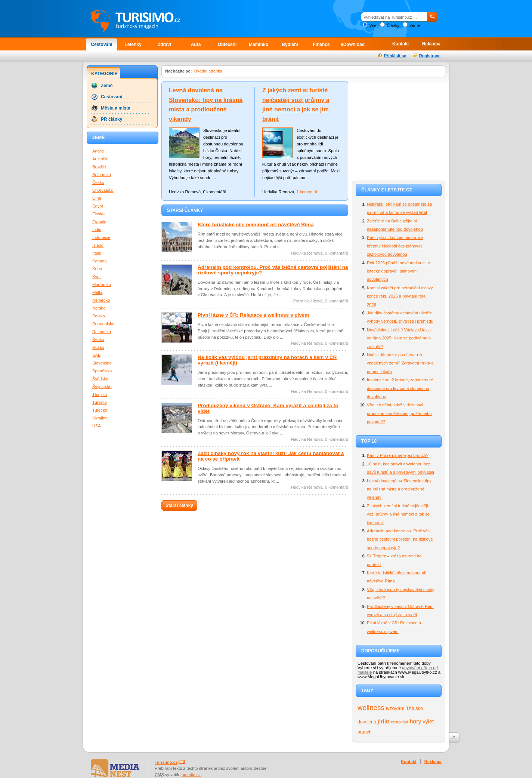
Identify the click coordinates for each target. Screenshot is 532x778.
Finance (321, 44)
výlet (428, 722)
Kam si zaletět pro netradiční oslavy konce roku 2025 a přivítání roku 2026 (400, 296)
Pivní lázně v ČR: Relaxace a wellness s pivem (253, 315)
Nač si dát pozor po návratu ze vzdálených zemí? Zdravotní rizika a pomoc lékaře (400, 363)
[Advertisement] (399, 128)
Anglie (98, 151)
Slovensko (102, 363)
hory (416, 721)
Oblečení (227, 44)
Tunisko (100, 402)
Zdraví (164, 44)
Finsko (98, 214)
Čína (97, 198)
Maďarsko (102, 285)
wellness (371, 708)
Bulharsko (102, 175)
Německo (101, 300)
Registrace (430, 56)
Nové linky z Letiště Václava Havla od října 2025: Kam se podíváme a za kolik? (399, 338)
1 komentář (307, 192)
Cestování (101, 44)
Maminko (259, 44)
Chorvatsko (103, 190)
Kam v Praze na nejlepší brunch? (398, 455)
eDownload (353, 44)
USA (97, 426)
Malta (97, 292)
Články (393, 25)
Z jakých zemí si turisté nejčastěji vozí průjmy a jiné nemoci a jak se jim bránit (398, 514)
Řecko (98, 339)
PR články (112, 119)
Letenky (133, 44)
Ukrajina (100, 418)
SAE (96, 355)
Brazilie (99, 167)
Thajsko (415, 708)
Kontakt (401, 44)
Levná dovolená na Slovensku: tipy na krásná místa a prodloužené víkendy (399, 489)
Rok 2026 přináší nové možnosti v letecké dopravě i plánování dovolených (398, 271)
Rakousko (102, 332)
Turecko (100, 410)
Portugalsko (103, 324)
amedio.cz (191, 775)
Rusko (98, 347)
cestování (399, 722)
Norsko (99, 308)
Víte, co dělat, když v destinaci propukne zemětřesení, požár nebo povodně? (399, 413)
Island (98, 245)
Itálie (97, 253)
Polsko (99, 316)
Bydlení (290, 44)
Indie (97, 230)
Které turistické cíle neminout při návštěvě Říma (256, 225)
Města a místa (116, 108)
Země (415, 25)
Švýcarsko (102, 387)
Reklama (431, 44)
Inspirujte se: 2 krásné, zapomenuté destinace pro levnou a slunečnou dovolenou (400, 388)
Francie (99, 222)
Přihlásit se (395, 56)
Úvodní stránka (208, 71)
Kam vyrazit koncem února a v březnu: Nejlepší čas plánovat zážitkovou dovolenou (395, 246)
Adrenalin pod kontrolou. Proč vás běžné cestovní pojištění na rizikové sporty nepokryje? (400, 539)
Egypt (98, 206)
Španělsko (102, 371)
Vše (373, 25)
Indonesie (101, 237)
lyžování (395, 708)
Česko (98, 182)
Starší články (179, 505)
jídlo (384, 721)
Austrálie (100, 159)
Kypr (97, 277)
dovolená (367, 722)
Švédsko (100, 379)
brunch (364, 732)
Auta (196, 44)
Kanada (100, 261)
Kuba (97, 269)
